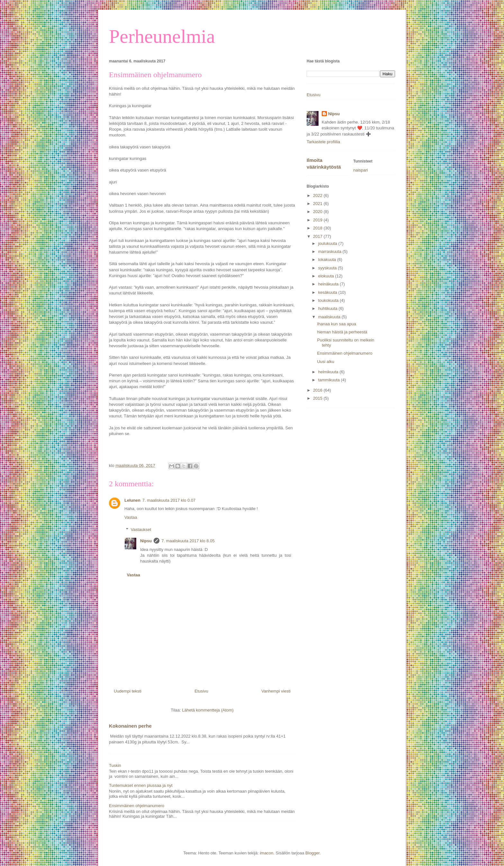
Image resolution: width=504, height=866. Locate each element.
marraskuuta (330, 251)
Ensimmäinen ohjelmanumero (137, 806)
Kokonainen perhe (130, 726)
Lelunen (132, 500)
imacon (266, 853)
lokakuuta (328, 260)
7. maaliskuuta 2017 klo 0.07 (169, 500)
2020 (318, 212)
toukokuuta (329, 300)
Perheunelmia (162, 36)
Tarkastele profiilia (323, 142)
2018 (318, 228)
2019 (318, 220)
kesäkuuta (328, 292)
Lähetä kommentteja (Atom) (208, 710)
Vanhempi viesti (276, 691)
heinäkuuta (329, 284)
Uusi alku (325, 362)
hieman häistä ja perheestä (342, 332)
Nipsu (146, 541)
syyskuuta (328, 268)
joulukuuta (328, 243)
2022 (318, 196)
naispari (361, 170)
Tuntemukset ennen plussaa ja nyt (141, 785)
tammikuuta (330, 380)
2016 (318, 390)
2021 (318, 204)
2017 (318, 236)
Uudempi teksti (128, 691)
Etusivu (201, 691)
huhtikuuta (328, 308)
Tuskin (115, 765)
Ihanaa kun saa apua (336, 324)
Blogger (312, 853)
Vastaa (131, 517)
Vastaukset (141, 530)
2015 (318, 398)
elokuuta (327, 276)
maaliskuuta (330, 317)
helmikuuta (329, 372)
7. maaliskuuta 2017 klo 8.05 (188, 541)
